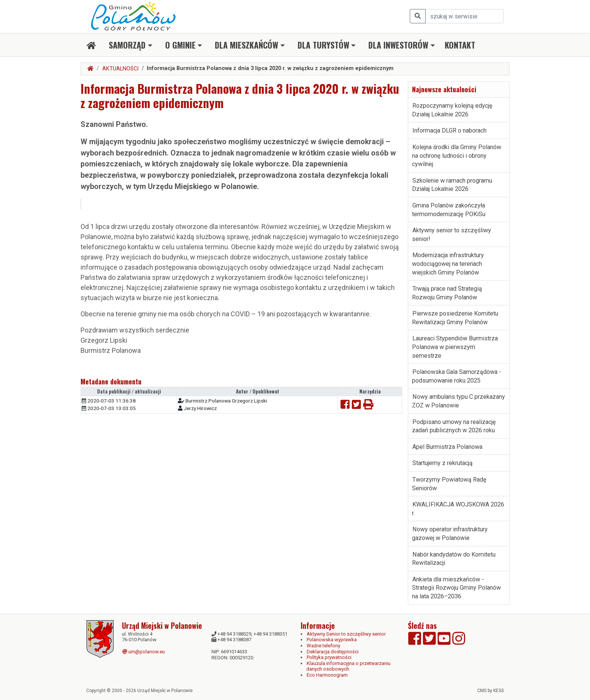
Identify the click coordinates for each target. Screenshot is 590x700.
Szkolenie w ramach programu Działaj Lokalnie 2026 (452, 185)
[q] (465, 16)
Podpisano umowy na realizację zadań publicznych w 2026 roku (454, 426)
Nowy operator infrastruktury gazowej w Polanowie (450, 534)
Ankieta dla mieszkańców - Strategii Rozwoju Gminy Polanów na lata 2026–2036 (456, 588)
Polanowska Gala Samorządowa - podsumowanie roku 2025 (457, 376)
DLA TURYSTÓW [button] (323, 45)
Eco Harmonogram (327, 675)
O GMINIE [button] (180, 45)
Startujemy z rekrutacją (442, 463)
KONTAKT (460, 45)
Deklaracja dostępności (333, 652)
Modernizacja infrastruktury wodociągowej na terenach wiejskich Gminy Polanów (448, 264)
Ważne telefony (323, 646)
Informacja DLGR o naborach (449, 130)
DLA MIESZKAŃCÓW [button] (246, 45)
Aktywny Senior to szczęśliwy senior (346, 634)
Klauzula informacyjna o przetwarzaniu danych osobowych (348, 666)
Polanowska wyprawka (332, 640)
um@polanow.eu (144, 652)
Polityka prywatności (329, 657)
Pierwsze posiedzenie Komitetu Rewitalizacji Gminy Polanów (455, 318)
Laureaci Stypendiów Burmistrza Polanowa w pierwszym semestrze (455, 347)
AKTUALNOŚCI (120, 69)
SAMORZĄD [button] (127, 45)
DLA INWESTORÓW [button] (398, 45)
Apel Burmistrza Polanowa (447, 447)
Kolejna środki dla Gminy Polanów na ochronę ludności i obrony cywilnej (457, 156)
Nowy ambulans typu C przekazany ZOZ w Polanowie (458, 401)
